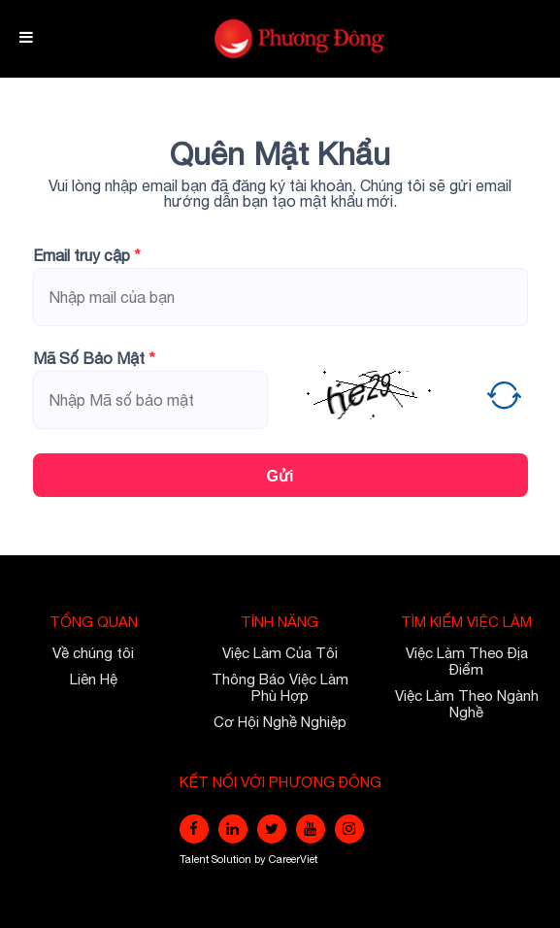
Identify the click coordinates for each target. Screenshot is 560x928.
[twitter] (272, 829)
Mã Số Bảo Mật (94, 358)
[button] (504, 396)
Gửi (280, 476)
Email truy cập (87, 255)
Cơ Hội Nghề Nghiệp (280, 722)
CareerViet (293, 859)
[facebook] (194, 829)
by (262, 859)
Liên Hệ (94, 679)
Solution (233, 859)
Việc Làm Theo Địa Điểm (467, 661)
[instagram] (349, 829)
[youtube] (311, 829)
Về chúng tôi (93, 653)
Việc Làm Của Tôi (280, 653)
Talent (196, 859)
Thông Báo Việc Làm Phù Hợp (280, 687)
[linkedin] (233, 829)
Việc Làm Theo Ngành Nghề (467, 704)
